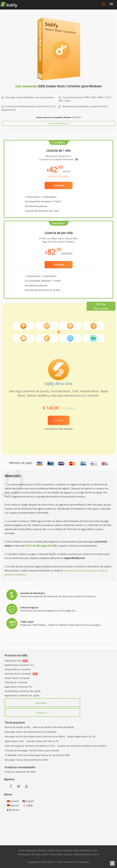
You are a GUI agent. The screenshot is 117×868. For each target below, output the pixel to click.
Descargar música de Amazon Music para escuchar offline (35, 736)
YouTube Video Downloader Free (80, 850)
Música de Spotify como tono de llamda (53, 727)
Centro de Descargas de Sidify (41, 546)
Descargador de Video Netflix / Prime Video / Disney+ (45, 854)
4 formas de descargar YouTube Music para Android (32, 750)
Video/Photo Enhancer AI (87, 854)
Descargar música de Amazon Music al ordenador (31, 732)
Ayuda (52, 850)
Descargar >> (42, 703)
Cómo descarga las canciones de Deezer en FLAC (30, 746)
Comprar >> (42, 713)
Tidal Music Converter (16, 682)
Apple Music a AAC (14, 741)
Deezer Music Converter (17, 678)
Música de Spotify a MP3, (18, 727)
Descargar (31, 850)
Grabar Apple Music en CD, (81, 736)
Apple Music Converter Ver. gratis (22, 695)
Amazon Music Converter (18, 669)
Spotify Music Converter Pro (19, 665)
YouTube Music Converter (18, 674)
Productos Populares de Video (20, 772)
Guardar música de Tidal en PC (43, 741)
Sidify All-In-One (59, 384)
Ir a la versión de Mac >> (59, 123)
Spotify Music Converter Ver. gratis (23, 691)
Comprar (59, 185)
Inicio (22, 850)
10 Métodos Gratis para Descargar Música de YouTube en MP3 (37, 755)
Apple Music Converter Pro (19, 687)
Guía (59, 850)
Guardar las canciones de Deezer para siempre (82, 746)
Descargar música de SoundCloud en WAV (26, 760)
